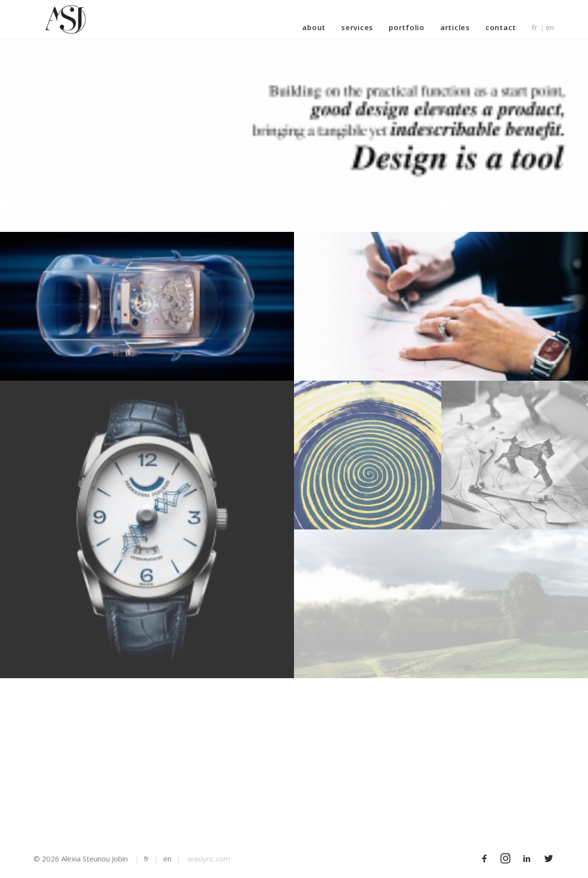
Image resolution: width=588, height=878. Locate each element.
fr (535, 27)
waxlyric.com (209, 859)
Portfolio (407, 27)
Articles (455, 27)
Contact (501, 27)
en (550, 27)
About (314, 27)
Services (357, 27)
